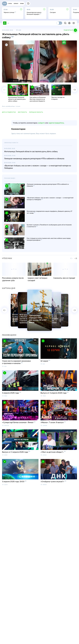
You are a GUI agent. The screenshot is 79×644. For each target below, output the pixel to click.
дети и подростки (9, 112)
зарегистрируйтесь (56, 123)
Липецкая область (36, 112)
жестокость (22, 112)
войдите (41, 123)
